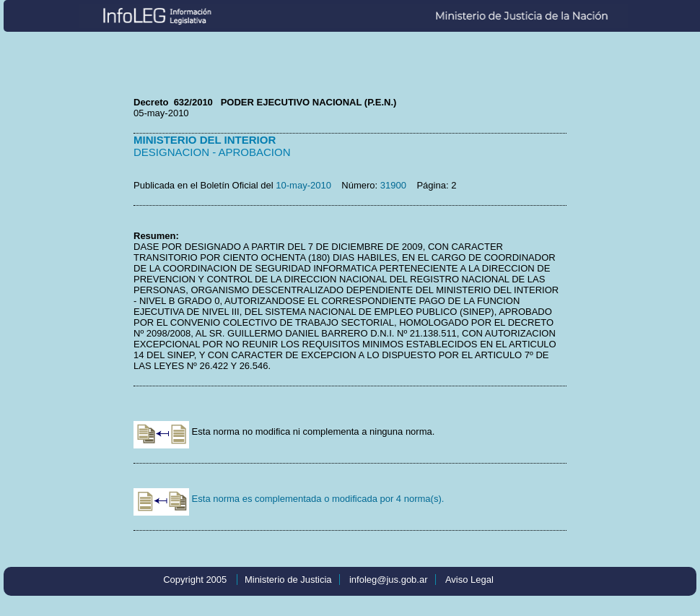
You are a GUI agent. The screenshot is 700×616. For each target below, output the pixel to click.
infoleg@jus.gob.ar (389, 580)
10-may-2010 (303, 185)
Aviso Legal (469, 580)
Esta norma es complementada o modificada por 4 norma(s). (289, 499)
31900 (393, 185)
